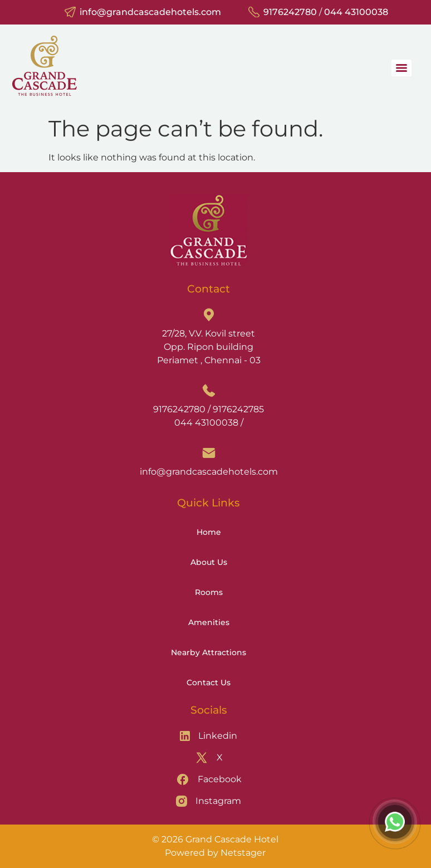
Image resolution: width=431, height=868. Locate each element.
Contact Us (209, 682)
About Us (209, 562)
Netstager (243, 853)
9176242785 (238, 409)
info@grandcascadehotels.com (150, 12)
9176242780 (290, 12)
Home (209, 532)
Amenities (209, 622)
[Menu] (401, 68)
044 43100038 (356, 12)
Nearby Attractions (209, 652)
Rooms (209, 592)
